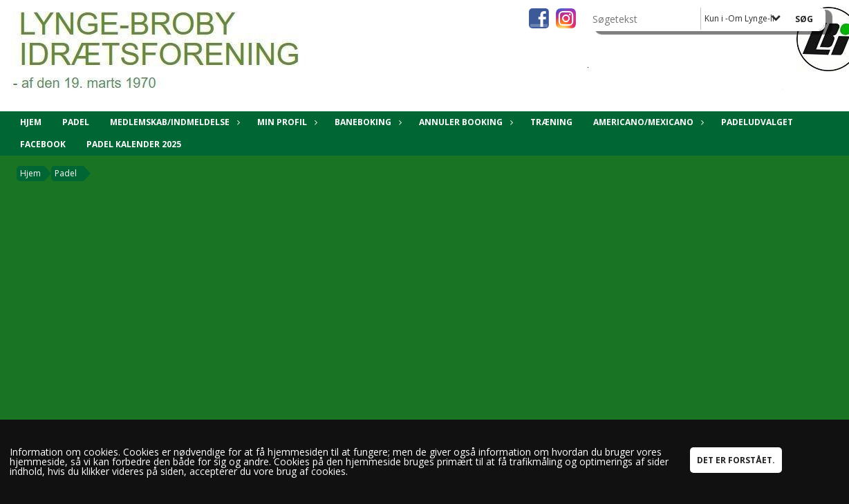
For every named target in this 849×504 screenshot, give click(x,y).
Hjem (31, 122)
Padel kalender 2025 (134, 144)
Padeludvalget (757, 122)
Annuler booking (464, 122)
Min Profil (286, 122)
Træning (551, 122)
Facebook (43, 144)
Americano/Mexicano (647, 122)
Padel (76, 122)
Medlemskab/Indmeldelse (173, 122)
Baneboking (366, 122)
